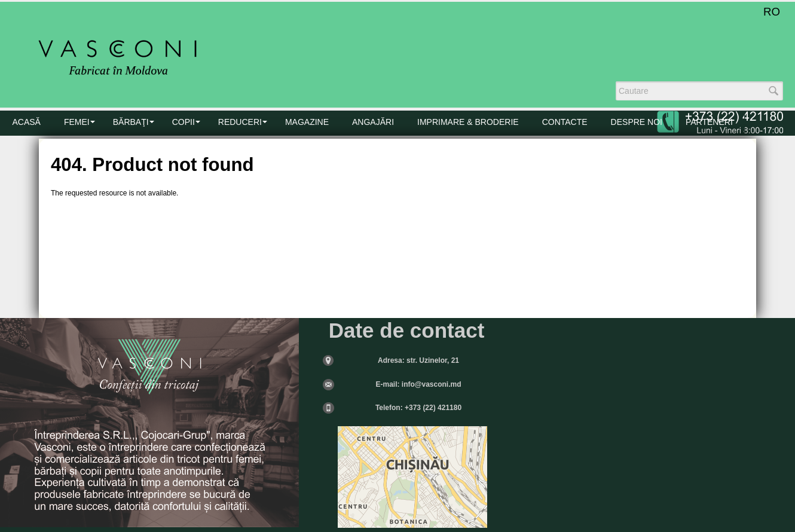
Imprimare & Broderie (468, 122)
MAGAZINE (307, 122)
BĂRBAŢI (131, 122)
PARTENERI (709, 122)
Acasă (27, 122)
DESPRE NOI (637, 122)
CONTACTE (565, 122)
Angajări (373, 122)
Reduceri (240, 122)
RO (772, 12)
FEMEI (77, 122)
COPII (184, 122)
